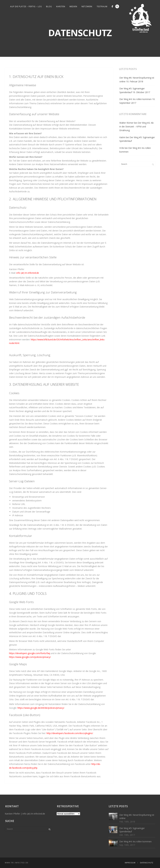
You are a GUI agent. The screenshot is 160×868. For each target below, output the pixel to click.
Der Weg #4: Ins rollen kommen (135, 99)
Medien (73, 6)
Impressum (130, 863)
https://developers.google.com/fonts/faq (30, 653)
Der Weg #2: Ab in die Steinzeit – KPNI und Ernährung (136, 127)
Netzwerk (87, 6)
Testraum (102, 6)
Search (117, 6)
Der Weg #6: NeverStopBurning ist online (137, 80)
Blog (49, 6)
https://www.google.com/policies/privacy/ (30, 657)
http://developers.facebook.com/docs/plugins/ (70, 733)
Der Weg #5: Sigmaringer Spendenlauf (132, 90)
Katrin (122, 137)
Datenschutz (147, 863)
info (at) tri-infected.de (28, 273)
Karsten (61, 6)
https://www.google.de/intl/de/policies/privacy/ (41, 708)
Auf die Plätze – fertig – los (26, 6)
